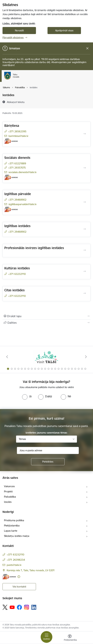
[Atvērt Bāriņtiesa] (84, 134)
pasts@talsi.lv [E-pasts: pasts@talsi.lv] (14, 565)
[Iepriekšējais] (7, 357)
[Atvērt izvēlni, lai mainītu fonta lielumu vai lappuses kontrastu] (70, 638)
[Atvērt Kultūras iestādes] (84, 271)
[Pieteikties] (48, 462)
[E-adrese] (11, 141)
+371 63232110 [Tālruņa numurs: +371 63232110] (17, 274)
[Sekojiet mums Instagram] (27, 607)
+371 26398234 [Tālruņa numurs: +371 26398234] (16, 560)
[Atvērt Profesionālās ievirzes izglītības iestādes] (84, 250)
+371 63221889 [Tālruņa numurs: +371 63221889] (17, 163)
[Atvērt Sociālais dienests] (84, 168)
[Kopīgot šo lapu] (46, 323)
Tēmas (22, 439)
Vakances (9, 486)
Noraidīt (19, 30)
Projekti (8, 491)
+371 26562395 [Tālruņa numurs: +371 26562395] (17, 131)
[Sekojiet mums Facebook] (19, 607)
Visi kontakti (19, 587)
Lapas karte (11, 531)
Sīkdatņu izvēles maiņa (17, 536)
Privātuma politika (14, 520)
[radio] (27, 396)
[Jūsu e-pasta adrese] (48, 450)
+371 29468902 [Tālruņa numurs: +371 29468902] (17, 200)
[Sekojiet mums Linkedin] (34, 607)
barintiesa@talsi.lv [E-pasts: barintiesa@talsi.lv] (18, 136)
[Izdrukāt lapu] (46, 316)
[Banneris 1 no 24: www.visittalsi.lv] (46, 357)
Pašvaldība (10, 497)
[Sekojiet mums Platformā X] (5, 607)
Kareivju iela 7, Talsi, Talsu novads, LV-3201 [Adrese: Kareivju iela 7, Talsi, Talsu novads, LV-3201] (31, 570)
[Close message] (87, 48)
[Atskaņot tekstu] (16, 102)
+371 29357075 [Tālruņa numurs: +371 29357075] (17, 168)
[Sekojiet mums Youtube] (12, 607)
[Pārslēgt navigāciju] (46, 637)
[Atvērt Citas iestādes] (84, 293)
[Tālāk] (86, 357)
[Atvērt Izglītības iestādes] (84, 229)
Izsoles (8, 502)
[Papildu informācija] (19, 577)
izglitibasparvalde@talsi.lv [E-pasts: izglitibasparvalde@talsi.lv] (22, 204)
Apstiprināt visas (64, 30)
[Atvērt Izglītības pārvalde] (84, 202)
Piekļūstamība (12, 526)
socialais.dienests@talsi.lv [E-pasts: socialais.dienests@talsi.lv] (22, 172)
